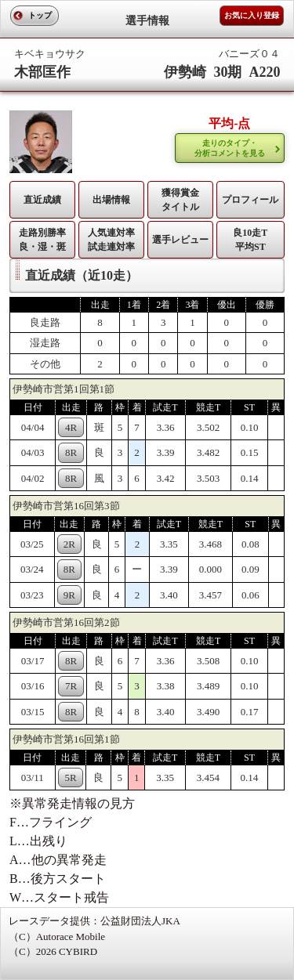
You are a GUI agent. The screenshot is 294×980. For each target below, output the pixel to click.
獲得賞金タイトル (180, 200)
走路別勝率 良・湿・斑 (42, 240)
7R (71, 686)
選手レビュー (180, 240)
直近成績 (42, 200)
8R (71, 452)
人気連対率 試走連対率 (111, 240)
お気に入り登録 (252, 15)
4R (71, 427)
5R (70, 777)
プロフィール (250, 200)
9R (69, 595)
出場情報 (111, 200)
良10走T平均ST (250, 240)
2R (69, 544)
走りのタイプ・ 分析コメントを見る (230, 148)
